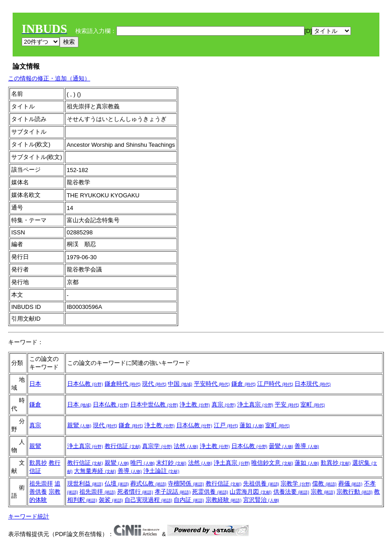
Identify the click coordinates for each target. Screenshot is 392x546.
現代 (154, 384)
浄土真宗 (255, 404)
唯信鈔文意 (272, 463)
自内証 (189, 500)
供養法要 (291, 492)
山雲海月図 (251, 492)
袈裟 (111, 500)
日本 (35, 384)
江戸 (226, 425)
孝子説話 (173, 492)
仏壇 (117, 483)
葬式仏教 (148, 483)
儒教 (324, 483)
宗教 (323, 492)
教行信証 (123, 446)
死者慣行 (135, 492)
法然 (186, 446)
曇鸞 (281, 446)
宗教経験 (224, 500)
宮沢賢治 (261, 500)
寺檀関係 (186, 483)
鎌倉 (244, 384)
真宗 (224, 404)
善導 (307, 446)
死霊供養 (210, 492)
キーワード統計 (29, 516)
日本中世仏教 (154, 404)
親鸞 (79, 425)
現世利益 (85, 483)
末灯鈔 (171, 463)
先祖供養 (261, 483)
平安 (287, 404)
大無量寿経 (95, 471)
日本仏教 (85, 384)
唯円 (143, 463)
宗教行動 (355, 492)
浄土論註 (161, 471)
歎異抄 (38, 463)
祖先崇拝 (41, 483)
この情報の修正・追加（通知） (49, 78)
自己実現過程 (148, 500)
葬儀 (350, 483)
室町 (313, 404)
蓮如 (252, 425)
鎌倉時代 (123, 384)
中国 (180, 384)
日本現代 (313, 384)
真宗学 (157, 446)
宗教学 (296, 483)
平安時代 (212, 384)
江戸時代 (275, 384)
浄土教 (195, 404)
